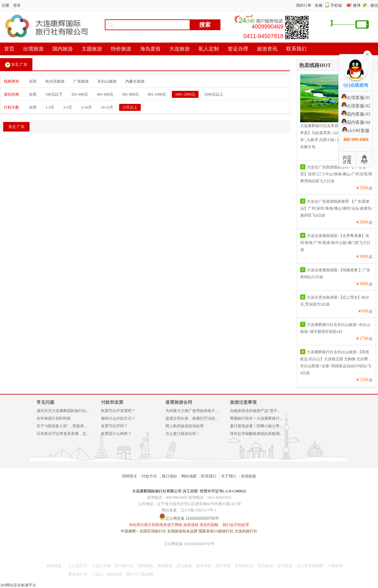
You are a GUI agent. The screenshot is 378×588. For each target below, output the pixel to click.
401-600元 (105, 94)
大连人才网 (101, 566)
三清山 (97, 574)
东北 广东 (16, 65)
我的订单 (304, 5)
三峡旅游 (335, 566)
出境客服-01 (356, 98)
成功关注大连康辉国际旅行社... (63, 411)
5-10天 (86, 107)
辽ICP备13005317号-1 (199, 510)
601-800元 (131, 94)
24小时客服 (356, 131)
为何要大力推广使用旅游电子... (192, 411)
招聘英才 (130, 476)
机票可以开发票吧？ (118, 411)
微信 (374, 5)
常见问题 (45, 402)
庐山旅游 (184, 566)
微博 (357, 5)
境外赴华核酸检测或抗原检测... (256, 434)
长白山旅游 (107, 81)
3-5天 (68, 107)
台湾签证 (285, 566)
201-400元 (80, 94)
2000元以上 (214, 94)
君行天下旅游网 (140, 574)
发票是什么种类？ (116, 434)
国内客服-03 (356, 114)
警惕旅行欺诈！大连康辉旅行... (256, 418)
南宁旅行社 (124, 566)
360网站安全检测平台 (18, 585)
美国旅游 (165, 566)
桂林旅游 (115, 574)
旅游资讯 (204, 566)
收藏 (319, 5)
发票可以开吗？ (114, 426)
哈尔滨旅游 (55, 81)
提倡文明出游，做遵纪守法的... (192, 418)
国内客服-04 (356, 122)
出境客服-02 (356, 106)
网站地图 (189, 476)
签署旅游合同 (179, 402)
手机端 (336, 5)
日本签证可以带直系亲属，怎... (63, 434)
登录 (17, 5)
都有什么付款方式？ (118, 418)
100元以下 (54, 94)
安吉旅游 (266, 566)
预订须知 (169, 476)
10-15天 (107, 107)
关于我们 (229, 476)
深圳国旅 (145, 566)
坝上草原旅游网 (310, 566)
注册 (5, 5)
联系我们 (209, 476)
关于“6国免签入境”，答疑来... (62, 426)
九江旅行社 (78, 566)
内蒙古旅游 (135, 81)
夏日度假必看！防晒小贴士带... (256, 426)
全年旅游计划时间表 (54, 418)
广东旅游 (81, 81)
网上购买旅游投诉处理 (185, 426)
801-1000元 (157, 94)
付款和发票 (112, 402)
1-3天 (50, 107)
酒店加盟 (223, 566)
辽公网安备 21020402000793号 (189, 544)
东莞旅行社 (244, 566)
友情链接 (248, 476)
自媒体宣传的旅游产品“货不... (255, 411)
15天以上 (130, 107)
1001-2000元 (185, 94)
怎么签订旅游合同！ (183, 434)
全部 (33, 81)
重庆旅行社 (78, 574)
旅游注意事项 (243, 402)
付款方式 (149, 476)
